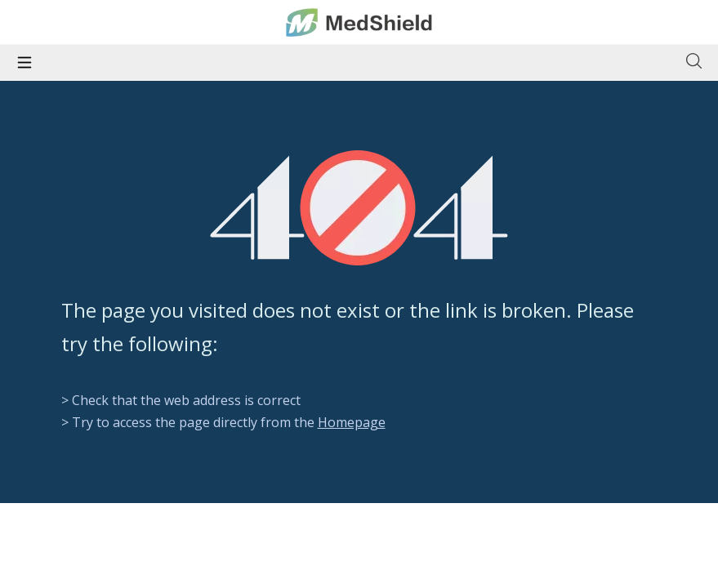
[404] (359, 208)
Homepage (352, 422)
